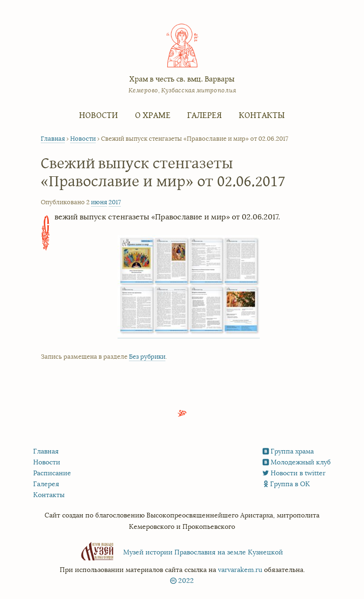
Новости (99, 115)
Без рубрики (147, 357)
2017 (115, 202)
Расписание (52, 473)
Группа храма (292, 451)
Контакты (262, 115)
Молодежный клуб (301, 462)
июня (99, 202)
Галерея (205, 115)
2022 (186, 581)
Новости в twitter (298, 473)
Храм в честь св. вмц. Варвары (182, 78)
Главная (53, 139)
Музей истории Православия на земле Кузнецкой (203, 552)
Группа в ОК (290, 484)
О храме (153, 115)
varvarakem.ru (240, 570)
